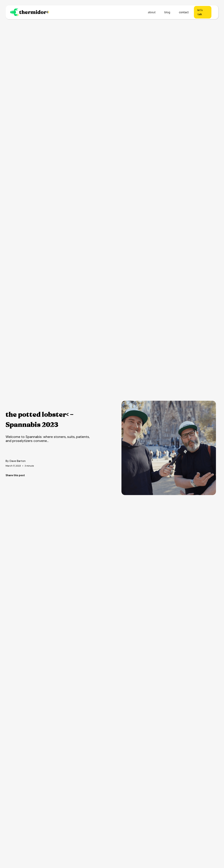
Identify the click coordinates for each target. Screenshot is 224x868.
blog (167, 12)
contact (184, 12)
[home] (30, 12)
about (152, 12)
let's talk (200, 12)
